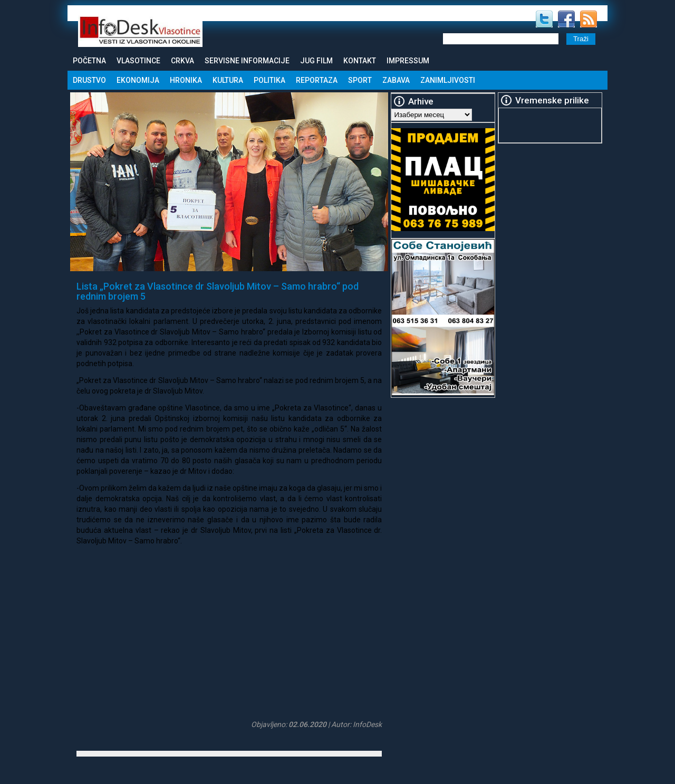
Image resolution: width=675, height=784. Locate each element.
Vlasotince (138, 61)
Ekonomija (138, 80)
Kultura (228, 80)
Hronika (186, 80)
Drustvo (89, 80)
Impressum (408, 61)
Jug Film (316, 61)
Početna (89, 61)
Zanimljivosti (448, 80)
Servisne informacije (247, 61)
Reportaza (317, 80)
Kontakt (360, 61)
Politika (269, 80)
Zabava (396, 80)
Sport (360, 80)
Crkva (182, 61)
